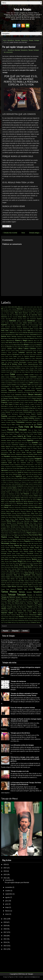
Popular (6, 631)
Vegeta (40, 613)
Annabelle (24, 321)
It (41, 466)
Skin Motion (30, 577)
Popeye (40, 551)
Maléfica (40, 498)
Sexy (15, 575)
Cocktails (3, 372)
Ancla (24, 319)
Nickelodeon (14, 525)
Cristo (3, 383)
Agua (32, 311)
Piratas (32, 548)
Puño (33, 555)
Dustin (22, 402)
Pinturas (19, 548)
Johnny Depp (17, 474)
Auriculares (13, 329)
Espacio (33, 414)
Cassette (11, 358)
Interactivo (8, 466)
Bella (25, 336)
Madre (36, 496)
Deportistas (12, 390)
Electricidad (19, 410)
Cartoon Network (30, 356)
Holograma (25, 454)
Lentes (10, 486)
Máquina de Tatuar (21, 502)
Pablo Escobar (5, 533)
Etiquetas (15, 631)
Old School (5, 531)
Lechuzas (18, 484)
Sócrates (3, 579)
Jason (21, 470)
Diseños (11, 398)
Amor (25, 317)
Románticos (8, 567)
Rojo (32, 565)
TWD (28, 609)
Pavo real (10, 539)
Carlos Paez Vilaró (24, 354)
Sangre (17, 571)
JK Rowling (35, 472)
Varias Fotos (28, 613)
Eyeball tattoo (18, 420)
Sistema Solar (19, 577)
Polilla (21, 551)
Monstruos (20, 517)
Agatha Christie (26, 311)
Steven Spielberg (24, 583)
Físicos (26, 425)
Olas (40, 529)
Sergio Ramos (38, 573)
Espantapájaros (12, 416)
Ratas (17, 557)
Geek (40, 438)
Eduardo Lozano (33, 402)
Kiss (18, 478)
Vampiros (21, 613)
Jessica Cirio (14, 472)
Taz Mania (35, 597)
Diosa (22, 397)
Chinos (18, 366)
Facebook (25, 420)
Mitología (27, 515)
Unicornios (4, 611)
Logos (37, 490)
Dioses (25, 397)
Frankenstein (11, 432)
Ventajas (37, 40)
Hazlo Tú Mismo (32, 448)
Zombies (34, 622)
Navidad (18, 40)
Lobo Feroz (25, 490)
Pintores (13, 548)
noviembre (9, 887)
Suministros (35, 585)
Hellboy (10, 450)
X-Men (9, 622)
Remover (29, 561)
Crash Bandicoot (38, 379)
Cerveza (27, 360)
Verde (18, 615)
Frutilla (31, 434)
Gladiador (4, 443)
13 (4, 307)
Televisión (19, 599)
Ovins (37, 531)
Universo (19, 611)
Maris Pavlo (15, 505)
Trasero (30, 607)
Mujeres (28, 519)
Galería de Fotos (24, 436)
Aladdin (12, 313)
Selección (12, 573)
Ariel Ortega (11, 325)
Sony (34, 579)
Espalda (4, 416)
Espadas (39, 414)
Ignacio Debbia (25, 459)
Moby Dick (36, 515)
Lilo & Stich (26, 488)
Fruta (27, 434)
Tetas (13, 601)
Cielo (7, 368)
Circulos (40, 368)
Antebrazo (31, 321)
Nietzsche (21, 525)
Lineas (32, 488)
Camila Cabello (15, 351)
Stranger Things (33, 583)
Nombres (18, 527)
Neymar (8, 525)
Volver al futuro (19, 619)
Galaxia (14, 436)
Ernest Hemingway (13, 414)
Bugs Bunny (21, 347)
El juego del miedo (35, 406)
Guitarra (21, 445)
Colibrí (32, 372)
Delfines (24, 388)
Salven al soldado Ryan (35, 569)
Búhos (27, 347)
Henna (22, 450)
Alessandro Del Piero (7, 315)
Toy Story (20, 607)
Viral (41, 617)
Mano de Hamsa (32, 500)
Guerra (10, 445)
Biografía (27, 338)
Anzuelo (16, 323)
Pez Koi (31, 543)
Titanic (15, 605)
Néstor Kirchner (38, 523)
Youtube (23, 622)
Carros (11, 356)
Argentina (4, 325)
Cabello (15, 349)
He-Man (40, 448)
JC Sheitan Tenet (30, 470)
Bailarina (4, 333)
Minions (13, 515)
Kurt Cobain (38, 478)
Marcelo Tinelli (38, 502)
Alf (14, 315)
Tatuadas (29, 592)
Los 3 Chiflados (15, 492)
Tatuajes (21, 595)
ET (41, 418)
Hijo (14, 452)
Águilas (36, 311)
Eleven (37, 410)
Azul (29, 331)
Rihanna (22, 563)
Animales (13, 321)
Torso (40, 605)
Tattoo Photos (9, 592)
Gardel (16, 438)
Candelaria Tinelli (6, 353)
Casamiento (39, 356)
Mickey (24, 513)
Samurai (3, 571)
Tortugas (4, 607)
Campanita (29, 351)
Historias (4, 454)
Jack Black (7, 468)
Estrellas (31, 418)
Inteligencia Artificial (20, 465)
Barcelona (9, 334)
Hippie (34, 452)
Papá (16, 535)
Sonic (25, 579)
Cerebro (18, 360)
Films (13, 424)
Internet (14, 466)
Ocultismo (30, 529)
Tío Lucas (7, 605)
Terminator (4, 601)
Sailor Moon (8, 569)
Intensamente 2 (30, 465)
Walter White (27, 619)
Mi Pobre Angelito (37, 511)
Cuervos (19, 385)
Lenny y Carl (4, 486)
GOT (26, 443)
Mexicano (23, 511)
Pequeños (27, 541)
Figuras (9, 425)
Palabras (35, 533)
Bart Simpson (20, 334)
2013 (10, 307)
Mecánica (26, 509)
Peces (28, 539)
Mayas (21, 509)
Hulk (15, 459)
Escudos (28, 414)
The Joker (8, 603)
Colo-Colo (36, 372)
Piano (40, 543)
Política (26, 551)
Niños (8, 527)
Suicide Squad (27, 585)
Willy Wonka (15, 620)
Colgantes (27, 372)
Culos (32, 385)
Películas (38, 539)
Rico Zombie (16, 563)
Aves (7, 331)
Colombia (7, 375)
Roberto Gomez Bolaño (7, 565)
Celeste (3, 360)
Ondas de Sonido (17, 531)
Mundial (33, 519)
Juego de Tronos (10, 476)
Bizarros (32, 338)
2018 (5, 929)
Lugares (3, 496)
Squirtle (10, 581)
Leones (14, 486)
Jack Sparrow (21, 468)
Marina (36, 504)
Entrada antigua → (35, 233)
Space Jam (39, 579)
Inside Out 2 (31, 463)
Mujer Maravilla (19, 519)
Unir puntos (12, 611)
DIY (29, 398)
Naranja (9, 523)
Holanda (13, 454)
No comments (8, 52)
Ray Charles (34, 557)
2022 (29, 307)
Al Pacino (7, 313)
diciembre (8, 880)
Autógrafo (19, 329)
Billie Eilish (21, 338)
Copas (27, 377)
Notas (23, 527)
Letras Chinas (31, 486)
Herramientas (5, 452)
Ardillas (40, 323)
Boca (15, 342)
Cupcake (36, 385)
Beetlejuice (20, 336)
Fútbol (3, 436)
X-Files (6, 622)
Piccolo (3, 546)
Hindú (24, 452)
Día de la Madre (17, 392)
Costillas (16, 379)
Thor (25, 603)
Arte (41, 325)
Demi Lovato (31, 389)
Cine (36, 368)
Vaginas (11, 613)
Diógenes (15, 397)
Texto (17, 601)
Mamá (3, 500)
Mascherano (24, 507)
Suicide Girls (19, 585)
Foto (21, 427)
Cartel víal (21, 356)
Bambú (21, 333)
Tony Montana (30, 605)
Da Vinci (12, 387)
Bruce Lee (4, 347)
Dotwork (27, 400)
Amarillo (15, 317)
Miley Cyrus (35, 513)
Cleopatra (23, 370)
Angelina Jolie (5, 321)
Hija (11, 452)
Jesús (20, 472)
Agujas (40, 311)
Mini (10, 515)
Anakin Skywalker (6, 319)
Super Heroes (12, 586)
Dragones (4, 402)
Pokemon (16, 551)
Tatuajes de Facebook (35, 595)
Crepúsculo (8, 381)
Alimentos (4, 317)
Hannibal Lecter (31, 447)
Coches (36, 370)
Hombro (7, 456)
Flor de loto (32, 424)
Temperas (25, 599)
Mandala (13, 500)
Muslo (14, 521)
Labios (40, 482)
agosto (8, 897)
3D (2, 309)
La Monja (4, 482)
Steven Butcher (16, 583)
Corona (40, 377)
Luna (17, 496)
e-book (26, 402)
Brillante (39, 345)
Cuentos (36, 383)
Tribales (4, 609)
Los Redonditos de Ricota (13, 494)
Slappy (36, 577)
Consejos (13, 377)
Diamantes (18, 395)
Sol (17, 579)
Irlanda (26, 466)
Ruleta (34, 567)
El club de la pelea (29, 404)
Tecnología (11, 599)
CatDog (22, 358)
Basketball (33, 334)
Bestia (6, 338)
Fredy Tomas (5, 434)
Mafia (30, 498)
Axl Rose (20, 331)
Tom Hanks (23, 605)
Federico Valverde (6, 422)
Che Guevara (9, 362)
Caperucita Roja (31, 352)
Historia (39, 452)
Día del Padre (34, 392)
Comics (26, 375)
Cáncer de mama (37, 351)
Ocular (25, 529)
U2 (36, 609)
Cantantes (21, 352)
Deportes (4, 390)
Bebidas (14, 336)
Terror (9, 601)
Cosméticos (11, 379)
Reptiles (34, 561)
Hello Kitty (16, 450)
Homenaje (14, 456)
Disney (16, 398)
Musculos (3, 521)
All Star (10, 317)
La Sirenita (23, 482)
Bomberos (31, 343)
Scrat (7, 573)
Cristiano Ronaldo (21, 381)
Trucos (14, 609)
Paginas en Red (13, 977)
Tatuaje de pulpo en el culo (20, 771)
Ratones (28, 557)
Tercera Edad (38, 599)
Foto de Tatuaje (33, 427)
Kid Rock (8, 478)
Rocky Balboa (26, 565)
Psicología (15, 555)
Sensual (32, 573)
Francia (40, 430)
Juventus (36, 476)
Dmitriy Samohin (37, 398)
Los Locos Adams (24, 492)
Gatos (24, 438)
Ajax (2, 313)
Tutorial (24, 609)
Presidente (30, 553)
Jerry (10, 472)
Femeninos (20, 422)
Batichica (39, 335)
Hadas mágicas (6, 446)
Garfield (20, 438)
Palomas (40, 533)
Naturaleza (20, 523)
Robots (16, 565)
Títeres (18, 605)
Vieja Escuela (5, 617)
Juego (3, 476)
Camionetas (23, 351)
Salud (19, 569)
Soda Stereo (11, 579)
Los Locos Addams (35, 492)
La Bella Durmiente (6, 480)
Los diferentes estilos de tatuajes (22, 745)
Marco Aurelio (5, 504)
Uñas (25, 611)
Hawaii (25, 448)
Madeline (31, 496)
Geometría (15, 440)
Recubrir (40, 559)
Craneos (31, 379)
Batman (4, 336)
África (21, 311)
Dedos (18, 388)
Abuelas (40, 309)
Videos (40, 615)
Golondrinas (18, 443)
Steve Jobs (4, 583)
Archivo (25, 631)
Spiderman (4, 581)
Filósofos (18, 425)
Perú (18, 543)
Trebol (40, 607)
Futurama (9, 436)
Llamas (20, 490)
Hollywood (19, 454)
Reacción (40, 557)
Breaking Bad (33, 345)
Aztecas (25, 331)
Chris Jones (30, 366)
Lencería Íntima (38, 484)
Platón (31, 550)
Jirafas (30, 472)
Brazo (26, 344)
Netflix (3, 525)
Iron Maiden (31, 466)
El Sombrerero (11, 410)
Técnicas (4, 599)
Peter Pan (26, 543)
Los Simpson (25, 494)
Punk (30, 555)
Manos (40, 500)
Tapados (20, 589)
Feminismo (29, 422)
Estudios (37, 418)
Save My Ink (35, 571)
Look (41, 490)
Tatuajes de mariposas (18, 681)
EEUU (7, 404)
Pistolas (8, 550)
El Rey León (32, 408)
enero (7, 914)
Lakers (13, 484)
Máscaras (12, 507)
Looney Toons (6, 492)
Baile (8, 333)
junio (7, 904)
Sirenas (13, 577)
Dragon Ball (38, 400)
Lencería (31, 484)
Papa (13, 535)
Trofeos (9, 609)
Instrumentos (5, 464)
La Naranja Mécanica (13, 482)
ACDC (2, 311)
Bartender (27, 335)
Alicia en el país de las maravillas (26, 315)
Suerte (13, 585)
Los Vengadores (34, 494)
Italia (3, 468)
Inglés (10, 463)
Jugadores (19, 476)
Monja (10, 517)
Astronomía (35, 327)
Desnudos (4, 392)
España (20, 416)
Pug (18, 555)
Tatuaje (31, 40)
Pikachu (25, 546)
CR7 (27, 379)
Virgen (3, 618)
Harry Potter (18, 448)
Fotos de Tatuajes (22, 9)
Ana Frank (39, 317)
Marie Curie (13, 504)
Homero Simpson (22, 456)
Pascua (29, 537)
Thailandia (22, 601)
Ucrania (40, 609)
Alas (16, 313)
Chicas (20, 364)
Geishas (4, 440)
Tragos (25, 607)
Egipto (11, 404)
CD (31, 358)
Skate (25, 577)
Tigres (36, 603)
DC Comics (38, 387)
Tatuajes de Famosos (8, 597)
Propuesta (9, 555)
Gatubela (29, 438)
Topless (36, 605)
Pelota (5, 541)
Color (13, 374)
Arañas (25, 323)
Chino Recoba (12, 366)
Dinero (3, 397)
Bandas (26, 332)
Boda (18, 343)
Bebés (9, 336)
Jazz (24, 470)
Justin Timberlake (28, 476)
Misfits (22, 515)
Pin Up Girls (32, 546)
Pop (35, 551)
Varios (35, 613)
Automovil (26, 329)
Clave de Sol (9, 370)
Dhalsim (10, 392)
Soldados (21, 579)
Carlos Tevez (33, 354)
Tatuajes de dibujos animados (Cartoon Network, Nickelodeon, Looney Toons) (24, 694)
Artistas (19, 327)
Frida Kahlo (21, 434)
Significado (27, 575)
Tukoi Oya (19, 609)
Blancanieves (10, 341)
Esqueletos (33, 416)
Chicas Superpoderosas (30, 364)
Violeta (37, 617)
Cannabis (15, 353)
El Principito (25, 408)
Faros (40, 420)
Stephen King (38, 581)
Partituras (23, 537)
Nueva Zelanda (11, 529)
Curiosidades (5, 387)
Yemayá (14, 622)
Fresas (15, 434)
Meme (40, 509)
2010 (6, 307)
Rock (21, 565)
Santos (29, 571)
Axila (15, 331)
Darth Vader (24, 387)
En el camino (14, 412)
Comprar (37, 375)
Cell (7, 360)
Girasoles (37, 440)
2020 (5, 922)
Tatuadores (24, 40)
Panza (9, 535)
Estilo (26, 418)
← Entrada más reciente (10, 233)
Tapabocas (13, 589)
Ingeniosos (38, 461)
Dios (19, 397)
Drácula (31, 400)
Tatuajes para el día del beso (20, 733)
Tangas (3, 589)
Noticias (28, 527)
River (40, 563)
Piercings (11, 546)
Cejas (34, 358)
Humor (19, 459)
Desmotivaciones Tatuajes (33, 390)
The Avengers (29, 601)
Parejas (17, 537)
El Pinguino (11, 408)
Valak (16, 613)
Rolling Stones (38, 565)
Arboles (30, 323)
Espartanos (26, 416)
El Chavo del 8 (18, 404)
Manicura (24, 500)
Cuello (31, 383)
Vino (33, 617)
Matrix (10, 509)
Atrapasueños (5, 329)
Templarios (31, 599)
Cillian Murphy (30, 368)
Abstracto (35, 309)
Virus (7, 619)
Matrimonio (4, 509)
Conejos (7, 377)
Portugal (4, 553)
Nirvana (13, 527)
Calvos (3, 350)
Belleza (29, 336)
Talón (40, 587)
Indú (26, 461)
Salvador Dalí (25, 569)
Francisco (4, 432)
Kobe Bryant (23, 478)
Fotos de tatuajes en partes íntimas (23, 708)
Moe (7, 517)
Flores (39, 424)
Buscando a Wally (34, 347)
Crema (3, 381)
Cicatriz (40, 366)
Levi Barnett (39, 486)
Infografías (31, 461)
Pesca (21, 543)
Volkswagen (12, 619)
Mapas (7, 502)
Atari (41, 327)
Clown (27, 370)
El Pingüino (18, 408)
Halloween (23, 446)
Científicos (17, 368)
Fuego (40, 434)
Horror (30, 456)
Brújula (9, 347)
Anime (19, 321)
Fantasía (36, 420)
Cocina (40, 370)
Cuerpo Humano (12, 385)
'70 (2, 307)
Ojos (37, 529)
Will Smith (8, 620)
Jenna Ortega (5, 472)
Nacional (27, 521)
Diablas (8, 395)
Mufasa (12, 519)
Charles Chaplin (34, 360)
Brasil (15, 345)
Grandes (35, 442)
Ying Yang (19, 622)
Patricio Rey (35, 537)
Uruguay (30, 611)
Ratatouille (22, 557)
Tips (11, 605)
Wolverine (21, 620)
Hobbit (9, 454)
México (29, 511)
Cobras (31, 370)
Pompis (31, 551)
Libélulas (4, 488)
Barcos (14, 335)
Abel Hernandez (28, 309)
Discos (36, 397)
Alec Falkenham (37, 313)
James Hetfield (38, 468)
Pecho (32, 539)
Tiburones (30, 603)
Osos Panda (32, 531)
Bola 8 (22, 343)
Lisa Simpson (8, 490)
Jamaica (32, 468)
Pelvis (14, 541)
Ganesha (12, 438)
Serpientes (9, 575)
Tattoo (38, 589)
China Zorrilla (5, 366)
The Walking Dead (17, 603)
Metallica (17, 511)
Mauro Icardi (15, 509)
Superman (20, 586)
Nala (31, 521)
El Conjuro (37, 404)
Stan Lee (15, 581)
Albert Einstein (23, 313)
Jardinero (11, 470)
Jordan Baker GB (26, 474)
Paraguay (11, 537)
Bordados (40, 343)
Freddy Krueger (37, 432)
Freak (21, 432)
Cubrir (27, 383)
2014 (13, 307)
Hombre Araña (33, 454)
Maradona (31, 502)
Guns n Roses (28, 445)
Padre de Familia (22, 533)
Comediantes (20, 375)
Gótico (30, 443)
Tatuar (30, 597)
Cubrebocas (22, 383)
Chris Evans (24, 366)
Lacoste (3, 484)
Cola (15, 372)
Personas (13, 543)
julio (7, 901)
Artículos (13, 327)
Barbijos (3, 335)
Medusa (30, 509)
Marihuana (20, 503)
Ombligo (10, 531)
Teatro (40, 597)
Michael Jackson (6, 513)
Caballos (10, 349)
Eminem (8, 412)
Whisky (3, 620)
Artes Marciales (6, 327)
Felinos (13, 422)
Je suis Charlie (38, 470)
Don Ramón (13, 400)
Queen (36, 555)
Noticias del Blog (36, 527)
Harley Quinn (10, 448)
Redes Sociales (5, 561)
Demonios (39, 388)
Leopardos (20, 486)
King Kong (14, 478)
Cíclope (3, 368)
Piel (6, 546)
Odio (34, 529)
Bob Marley (9, 342)
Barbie (40, 333)
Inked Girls (16, 463)
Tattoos (22, 592)
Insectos (23, 463)
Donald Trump (20, 400)
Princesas (4, 555)
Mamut (7, 500)
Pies (21, 546)
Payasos (15, 539)
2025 (5, 868)
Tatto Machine (29, 589)
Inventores (20, 466)
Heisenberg (4, 450)
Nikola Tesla (38, 525)
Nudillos (4, 529)
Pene (18, 541)
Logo (34, 490)
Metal (12, 511)
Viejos (17, 617)
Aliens (40, 315)
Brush (13, 347)
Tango (8, 589)
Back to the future (36, 331)
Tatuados (4, 595)
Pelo (2, 541)
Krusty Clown (31, 478)
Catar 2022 (16, 358)
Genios (9, 440)
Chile (40, 364)
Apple (21, 323)
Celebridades (39, 358)
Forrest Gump (14, 427)
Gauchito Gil (35, 438)
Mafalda (26, 498)
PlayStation (4, 551)
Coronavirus (4, 379)
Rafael (3, 557)
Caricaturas (16, 354)
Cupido (40, 385)
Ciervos (23, 368)
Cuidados (24, 385)
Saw (41, 571)
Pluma (10, 551)
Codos (11, 372)
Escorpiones (22, 414)
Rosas (26, 567)
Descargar (20, 390)
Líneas (36, 488)
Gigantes (30, 440)
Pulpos (22, 555)
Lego (27, 484)
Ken (41, 476)
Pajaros (29, 533)
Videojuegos (33, 615)
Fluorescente (5, 427)
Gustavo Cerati (37, 445)
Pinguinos (39, 546)
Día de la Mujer (26, 392)
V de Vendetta (38, 611)
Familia (31, 420)
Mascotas (31, 507)
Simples (8, 577)
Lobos (30, 490)
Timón (40, 603)
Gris (6, 445)
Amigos (20, 317)
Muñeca (39, 519)
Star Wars (21, 581)
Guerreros (15, 445)
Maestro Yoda (19, 498)
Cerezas (22, 360)
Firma (22, 425)
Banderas (31, 332)
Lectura (23, 484)
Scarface (3, 573)
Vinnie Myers (28, 617)
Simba (33, 575)
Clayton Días (16, 370)
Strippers (8, 585)
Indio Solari (16, 461)
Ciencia (11, 368)
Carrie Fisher (5, 356)
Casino (3, 358)
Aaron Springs (12, 309)
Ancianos (20, 319)
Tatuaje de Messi (10, 799)
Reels (11, 561)
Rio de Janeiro (29, 563)
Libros (15, 488)
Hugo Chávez (9, 459)
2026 (38, 307)
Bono (35, 343)
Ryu (37, 567)
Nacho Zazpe (20, 521)
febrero (8, 911)
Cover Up (23, 379)
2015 (16, 307)
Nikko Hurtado (29, 525)
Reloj (25, 561)
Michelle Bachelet (17, 513)
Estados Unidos (6, 418)
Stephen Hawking (29, 581)
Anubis (12, 323)
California (39, 349)
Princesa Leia (38, 553)
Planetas (26, 549)
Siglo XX (20, 575)
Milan (29, 513)
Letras (26, 486)
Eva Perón (4, 420)
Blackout (3, 341)
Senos (27, 573)
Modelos (3, 517)
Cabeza (20, 349)
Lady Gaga (8, 484)
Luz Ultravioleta (24, 496)
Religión (20, 561)
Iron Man (38, 466)
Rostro (30, 567)
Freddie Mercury (27, 432)
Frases (17, 432)
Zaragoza (28, 622)
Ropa (12, 567)
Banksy (36, 333)
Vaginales (4, 613)
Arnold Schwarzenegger (32, 325)
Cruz (15, 383)
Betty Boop (11, 338)
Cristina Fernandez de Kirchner (34, 381)
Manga (18, 500)
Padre (15, 533)
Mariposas (8, 505)
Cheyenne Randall (32, 362)
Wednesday (34, 619)
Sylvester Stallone (28, 587)
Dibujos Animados (35, 394)
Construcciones (21, 377)
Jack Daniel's (13, 468)
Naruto (14, 523)
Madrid (13, 498)
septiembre (9, 894)
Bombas (26, 343)
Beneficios (11, 40)
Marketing (31, 505)
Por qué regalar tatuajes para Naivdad (19, 47)
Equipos (4, 414)
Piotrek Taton (26, 548)
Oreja (24, 531)
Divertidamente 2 (23, 398)
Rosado (16, 567)
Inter (36, 465)
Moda (40, 515)
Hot (34, 456)
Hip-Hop (29, 452)
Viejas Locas (12, 617)
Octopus (21, 529)
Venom (9, 615)
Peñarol (22, 541)
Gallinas (34, 436)
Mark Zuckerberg (23, 505)
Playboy (40, 550)
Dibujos (25, 395)
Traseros (35, 607)
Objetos (17, 529)
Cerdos (14, 360)
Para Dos (26, 535)
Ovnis (40, 531)
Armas (24, 325)
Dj (31, 398)
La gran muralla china (36, 480)
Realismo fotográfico (26, 559)
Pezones (36, 543)
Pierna (17, 545)
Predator (24, 553)
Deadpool (3, 389)
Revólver (3, 563)
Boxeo (6, 345)
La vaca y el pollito (32, 482)
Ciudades (3, 370)
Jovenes (40, 474)
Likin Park (20, 488)
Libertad (10, 488)
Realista (34, 559)
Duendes (10, 402)
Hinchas (18, 452)
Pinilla (3, 548)
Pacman (11, 533)
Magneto (35, 498)
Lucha (40, 494)
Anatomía (14, 319)
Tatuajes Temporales (22, 597)
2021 (5, 919)
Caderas (26, 349)
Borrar (3, 345)
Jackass (27, 468)
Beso (3, 338)
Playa (35, 550)
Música (9, 521)
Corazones (33, 377)
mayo (7, 907)
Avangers (36, 329)
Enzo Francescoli (37, 412)
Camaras (8, 351)
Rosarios (21, 567)
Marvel (6, 507)
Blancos (31, 341)
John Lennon (9, 474)
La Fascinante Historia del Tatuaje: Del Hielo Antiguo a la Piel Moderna (26, 784)
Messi (8, 511)
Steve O (9, 583)
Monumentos (28, 517)
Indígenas (9, 461)
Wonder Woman (29, 620)
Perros (40, 541)
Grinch (3, 445)
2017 (22, 307)
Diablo (13, 395)
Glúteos (9, 443)
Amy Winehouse (31, 317)
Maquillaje (12, 502)
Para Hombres (34, 535)
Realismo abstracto (14, 559)
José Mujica (34, 474)
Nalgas (36, 521)
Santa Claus (24, 571)
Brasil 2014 (21, 345)
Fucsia (35, 434)
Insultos (12, 465)
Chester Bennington (20, 362)
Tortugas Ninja (12, 607)
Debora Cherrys (11, 389)
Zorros (39, 622)
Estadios (40, 416)
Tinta (3, 605)
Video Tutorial (24, 615)
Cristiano (13, 381)
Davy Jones (31, 387)
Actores (6, 311)
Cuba (18, 383)
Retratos (39, 561)
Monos (14, 517)
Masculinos (38, 507)
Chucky (35, 366)
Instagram (39, 463)
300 (41, 307)
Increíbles (4, 461)
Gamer (7, 438)
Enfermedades (28, 412)
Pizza (21, 550)
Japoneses (5, 470)
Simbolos (39, 575)
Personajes (5, 543)
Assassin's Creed (27, 327)
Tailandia (36, 587)
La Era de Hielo (25, 480)
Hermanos (39, 450)
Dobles (3, 400)
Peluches (10, 541)
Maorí (3, 502)
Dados (17, 387)
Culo (29, 385)
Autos (31, 329)
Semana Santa (20, 573)
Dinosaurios (9, 396)
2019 (25, 307)
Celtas (10, 360)
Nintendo (3, 527)
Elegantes (32, 410)
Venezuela (4, 615)
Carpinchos (39, 354)
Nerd (31, 523)
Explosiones (10, 420)
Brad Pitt (11, 345)
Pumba (26, 555)
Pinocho (7, 548)
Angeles (39, 319)
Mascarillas (18, 507)
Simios (3, 577)
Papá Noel (20, 535)
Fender (34, 422)
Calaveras (33, 349)
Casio (6, 358)
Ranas (10, 557)
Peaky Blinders (22, 539)
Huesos (37, 457)
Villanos (21, 617)
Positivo (9, 553)
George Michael (22, 440)
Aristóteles (18, 325)
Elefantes (26, 410)
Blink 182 (37, 341)
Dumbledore (16, 402)
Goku (13, 443)
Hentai (27, 450)
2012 (5, 949)
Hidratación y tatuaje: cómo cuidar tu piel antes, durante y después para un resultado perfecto (25, 759)
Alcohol (31, 313)
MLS (31, 515)
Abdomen (20, 309)
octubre (8, 891)
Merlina (3, 511)
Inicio (5, 40)
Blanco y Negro (21, 340)
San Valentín (10, 571)
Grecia (40, 443)
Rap (14, 557)
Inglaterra (4, 463)
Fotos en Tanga (33, 430)
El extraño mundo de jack (15, 406)
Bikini (16, 338)
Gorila (23, 443)
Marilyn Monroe (28, 503)
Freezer (11, 434)
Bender (34, 336)
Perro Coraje (34, 541)
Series (3, 575)
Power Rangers (16, 553)
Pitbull (13, 550)
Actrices (11, 311)
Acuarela (16, 311)
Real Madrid (5, 559)
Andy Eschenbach (31, 319)
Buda (16, 347)
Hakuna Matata (15, 447)
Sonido (30, 579)
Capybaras (9, 354)
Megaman (36, 509)
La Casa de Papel (17, 480)
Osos (27, 531)
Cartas (15, 356)
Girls (41, 440)
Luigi (7, 496)
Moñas (33, 517)
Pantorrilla (4, 535)
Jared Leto (16, 470)
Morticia (38, 517)
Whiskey (40, 619)
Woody (35, 620)
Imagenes (38, 458)
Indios (22, 461)
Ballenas (12, 332)
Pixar (17, 550)
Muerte (7, 519)
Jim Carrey (25, 472)
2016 (19, 307)
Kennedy (3, 478)
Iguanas (32, 459)
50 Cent (6, 309)
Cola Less (19, 372)
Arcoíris (35, 323)
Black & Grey (38, 338)
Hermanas (33, 450)
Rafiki (7, 557)
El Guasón (26, 406)
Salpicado (14, 569)
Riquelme (36, 563)
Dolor (8, 400)
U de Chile (32, 609)
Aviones (11, 331)
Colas (23, 372)
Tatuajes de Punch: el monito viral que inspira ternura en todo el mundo (26, 720)
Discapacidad (30, 397)
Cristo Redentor (9, 383)
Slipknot (40, 577)
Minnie (18, 515)
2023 (32, 307)
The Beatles (36, 601)
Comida (31, 375)
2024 (35, 307)
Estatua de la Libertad (18, 418)
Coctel (8, 372)
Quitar (40, 555)
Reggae (15, 561)
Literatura (14, 490)
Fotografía (4, 430)
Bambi (17, 333)
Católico (27, 358)
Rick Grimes (9, 563)
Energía (21, 412)
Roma (3, 567)
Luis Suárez (12, 496)
